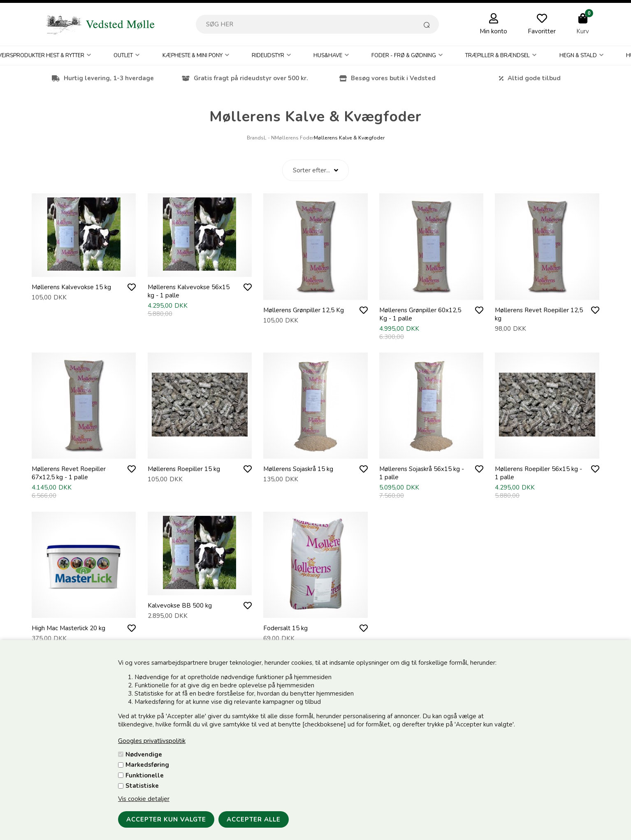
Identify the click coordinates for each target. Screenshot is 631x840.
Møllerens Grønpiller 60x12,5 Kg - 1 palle (420, 314)
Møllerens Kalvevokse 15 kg (71, 287)
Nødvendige (144, 754)
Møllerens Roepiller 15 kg (184, 469)
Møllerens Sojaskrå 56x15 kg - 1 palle (422, 473)
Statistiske (142, 786)
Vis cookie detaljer (144, 799)
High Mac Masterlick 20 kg (68, 628)
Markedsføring (147, 765)
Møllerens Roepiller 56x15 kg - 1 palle (538, 473)
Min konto (493, 31)
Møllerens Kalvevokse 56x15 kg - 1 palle (189, 291)
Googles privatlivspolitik (152, 741)
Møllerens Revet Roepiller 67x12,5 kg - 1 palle (69, 473)
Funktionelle (145, 775)
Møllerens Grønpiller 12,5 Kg (304, 310)
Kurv (583, 31)
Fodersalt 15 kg (285, 628)
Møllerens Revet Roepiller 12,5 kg (539, 314)
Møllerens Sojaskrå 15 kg (298, 469)
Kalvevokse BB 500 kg (180, 606)
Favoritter (542, 31)
